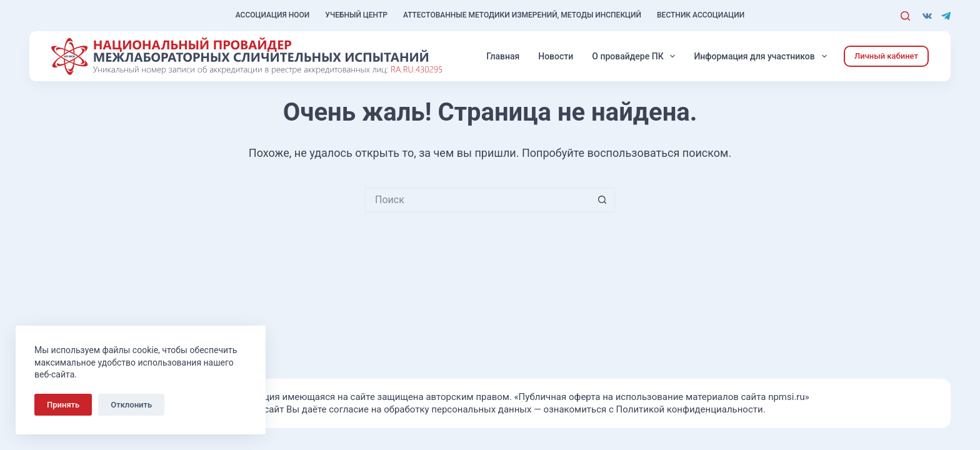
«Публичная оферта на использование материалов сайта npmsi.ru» (662, 397)
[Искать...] (477, 200)
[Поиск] (905, 16)
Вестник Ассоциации (701, 15)
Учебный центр (356, 15)
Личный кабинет (886, 56)
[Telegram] (946, 16)
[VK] (927, 16)
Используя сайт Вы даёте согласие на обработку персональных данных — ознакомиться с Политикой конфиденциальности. (490, 409)
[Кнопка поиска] (602, 200)
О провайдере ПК (636, 56)
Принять (63, 405)
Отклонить (131, 405)
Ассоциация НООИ (273, 15)
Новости (556, 56)
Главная (503, 56)
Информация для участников (762, 56)
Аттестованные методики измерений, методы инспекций (522, 15)
